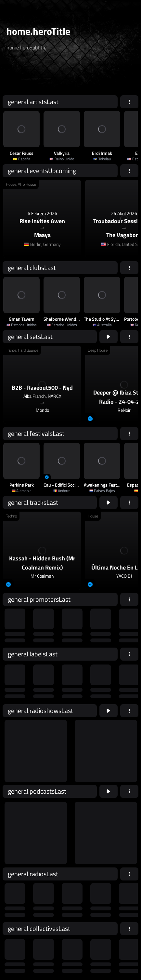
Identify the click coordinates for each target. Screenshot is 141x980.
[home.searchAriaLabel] (46, 76)
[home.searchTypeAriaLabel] (71, 63)
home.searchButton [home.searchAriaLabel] (112, 76)
